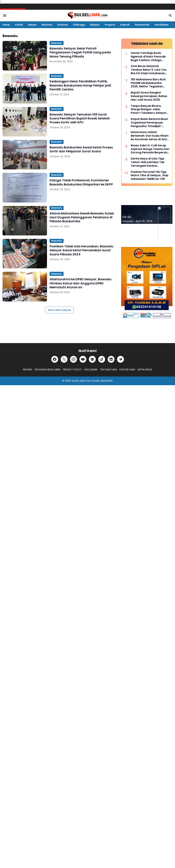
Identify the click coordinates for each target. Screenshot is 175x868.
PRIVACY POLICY (72, 370)
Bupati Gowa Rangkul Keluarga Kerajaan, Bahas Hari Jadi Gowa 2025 (149, 96)
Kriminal (63, 25)
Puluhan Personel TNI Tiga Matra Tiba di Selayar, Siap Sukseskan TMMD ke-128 (150, 176)
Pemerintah (142, 25)
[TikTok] (102, 359)
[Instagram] (73, 359)
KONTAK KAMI (127, 370)
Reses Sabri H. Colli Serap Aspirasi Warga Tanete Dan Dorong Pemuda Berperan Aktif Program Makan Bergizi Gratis (150, 149)
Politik (19, 25)
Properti (110, 25)
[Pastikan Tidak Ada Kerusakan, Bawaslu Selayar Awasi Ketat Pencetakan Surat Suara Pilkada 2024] (25, 254)
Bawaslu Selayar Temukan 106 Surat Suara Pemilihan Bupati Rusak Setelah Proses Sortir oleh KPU (80, 118)
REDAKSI (28, 370)
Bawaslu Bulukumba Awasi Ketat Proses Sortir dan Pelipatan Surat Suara (81, 149)
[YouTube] (83, 359)
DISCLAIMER (91, 370)
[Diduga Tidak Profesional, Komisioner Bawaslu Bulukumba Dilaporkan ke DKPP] (25, 188)
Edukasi (95, 25)
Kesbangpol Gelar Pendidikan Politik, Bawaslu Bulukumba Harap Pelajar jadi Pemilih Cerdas (80, 85)
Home (6, 25)
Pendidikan (162, 25)
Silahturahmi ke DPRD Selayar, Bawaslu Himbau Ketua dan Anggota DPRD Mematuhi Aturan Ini (80, 283)
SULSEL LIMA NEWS (102, 381)
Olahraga (79, 25)
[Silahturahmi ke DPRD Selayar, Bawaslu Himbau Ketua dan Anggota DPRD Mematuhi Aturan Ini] (25, 287)
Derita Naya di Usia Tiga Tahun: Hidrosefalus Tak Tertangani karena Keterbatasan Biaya (148, 162)
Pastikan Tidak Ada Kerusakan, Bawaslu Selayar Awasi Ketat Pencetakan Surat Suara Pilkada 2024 (81, 250)
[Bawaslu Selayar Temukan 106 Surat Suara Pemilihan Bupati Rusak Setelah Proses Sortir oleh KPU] (25, 122)
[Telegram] (120, 359)
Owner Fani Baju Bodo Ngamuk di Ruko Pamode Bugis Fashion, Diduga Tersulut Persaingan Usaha (150, 57)
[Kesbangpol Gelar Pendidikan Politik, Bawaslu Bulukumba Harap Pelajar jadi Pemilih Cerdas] (25, 89)
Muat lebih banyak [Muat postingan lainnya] (59, 310)
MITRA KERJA (145, 370)
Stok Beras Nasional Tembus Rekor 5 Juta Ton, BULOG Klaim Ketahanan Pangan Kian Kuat (149, 70)
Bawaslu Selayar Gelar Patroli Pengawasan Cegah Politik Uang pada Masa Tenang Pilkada (80, 52)
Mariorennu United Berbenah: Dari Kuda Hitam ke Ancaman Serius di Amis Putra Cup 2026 (150, 136)
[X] (64, 359)
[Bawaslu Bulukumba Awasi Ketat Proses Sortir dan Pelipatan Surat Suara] (25, 155)
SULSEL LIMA (78, 381)
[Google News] (92, 359)
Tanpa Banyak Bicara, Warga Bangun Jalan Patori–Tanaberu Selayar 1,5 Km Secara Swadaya (149, 110)
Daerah (125, 25)
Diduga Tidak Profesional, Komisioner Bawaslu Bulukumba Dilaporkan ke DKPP (81, 182)
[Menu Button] (5, 16)
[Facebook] (55, 359)
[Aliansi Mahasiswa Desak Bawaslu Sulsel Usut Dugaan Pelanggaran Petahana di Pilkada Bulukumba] (25, 221)
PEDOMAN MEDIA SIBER (48, 370)
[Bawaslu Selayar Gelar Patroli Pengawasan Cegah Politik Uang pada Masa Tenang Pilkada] (25, 56)
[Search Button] (170, 16)
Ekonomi (47, 25)
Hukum (32, 25)
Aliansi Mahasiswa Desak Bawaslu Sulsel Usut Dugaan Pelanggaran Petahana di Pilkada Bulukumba (82, 217)
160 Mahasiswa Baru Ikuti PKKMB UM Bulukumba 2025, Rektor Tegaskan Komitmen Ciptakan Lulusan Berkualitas (148, 83)
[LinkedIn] (111, 359)
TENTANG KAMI (108, 370)
